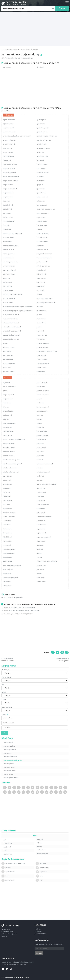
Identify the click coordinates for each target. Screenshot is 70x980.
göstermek (41, 124)
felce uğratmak (9, 347)
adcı (5, 876)
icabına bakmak (9, 517)
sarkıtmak (40, 496)
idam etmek (8, 521)
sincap (40, 846)
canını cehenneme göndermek (14, 439)
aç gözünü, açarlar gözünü (13, 863)
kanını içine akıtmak (10, 778)
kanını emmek (8, 774)
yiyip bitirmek (42, 335)
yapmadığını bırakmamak (46, 303)
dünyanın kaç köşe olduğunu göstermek (18, 311)
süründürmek (42, 270)
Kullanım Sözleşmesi (9, 934)
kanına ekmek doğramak (29, 50)
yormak (40, 574)
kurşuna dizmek (42, 435)
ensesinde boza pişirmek (12, 331)
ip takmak (40, 177)
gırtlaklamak (8, 484)
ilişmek (40, 839)
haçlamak (7, 492)
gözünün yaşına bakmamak (47, 136)
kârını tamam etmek (10, 578)
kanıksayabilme (9, 746)
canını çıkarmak (9, 254)
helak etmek (8, 509)
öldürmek (41, 67)
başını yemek (8, 197)
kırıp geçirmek (42, 221)
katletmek (7, 582)
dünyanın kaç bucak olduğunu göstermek (18, 307)
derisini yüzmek (9, 456)
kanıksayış (7, 753)
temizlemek (41, 521)
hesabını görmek (9, 513)
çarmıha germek (9, 448)
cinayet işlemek (9, 444)
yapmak (40, 307)
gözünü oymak (42, 132)
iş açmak (40, 185)
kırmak (39, 419)
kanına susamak (9, 771)
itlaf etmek (7, 545)
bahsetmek (8, 843)
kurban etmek (42, 431)
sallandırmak (41, 492)
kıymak (39, 229)
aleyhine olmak (9, 128)
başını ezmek (8, 185)
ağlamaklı (41, 872)
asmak (6, 391)
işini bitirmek (41, 193)
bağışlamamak (9, 156)
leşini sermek (41, 448)
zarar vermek (41, 355)
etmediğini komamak (11, 339)
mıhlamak (40, 456)
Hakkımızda (6, 929)
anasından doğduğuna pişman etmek (17, 136)
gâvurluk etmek (9, 372)
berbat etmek (8, 217)
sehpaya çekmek (43, 504)
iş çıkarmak (41, 189)
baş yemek (7, 160)
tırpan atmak (41, 533)
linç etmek (41, 452)
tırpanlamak (41, 541)
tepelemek (41, 286)
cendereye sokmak (10, 262)
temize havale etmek (44, 517)
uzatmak (40, 549)
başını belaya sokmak (11, 177)
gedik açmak (41, 120)
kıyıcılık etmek (42, 225)
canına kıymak (8, 431)
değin (35, 836)
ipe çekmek (7, 533)
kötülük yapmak (43, 242)
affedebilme (42, 868)
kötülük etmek (42, 238)
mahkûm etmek (42, 250)
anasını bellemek (9, 144)
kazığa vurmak (42, 383)
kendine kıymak (42, 395)
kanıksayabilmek (9, 750)
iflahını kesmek (42, 164)
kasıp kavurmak (42, 213)
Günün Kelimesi (41, 934)
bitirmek (6, 225)
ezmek (6, 343)
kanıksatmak (8, 743)
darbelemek (8, 282)
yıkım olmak (41, 319)
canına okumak (9, 250)
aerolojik (41, 863)
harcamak (40, 160)
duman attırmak (9, 299)
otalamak (40, 476)
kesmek (40, 399)
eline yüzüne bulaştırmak (12, 327)
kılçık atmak (41, 217)
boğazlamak (8, 415)
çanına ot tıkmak (9, 274)
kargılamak (7, 574)
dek (5, 850)
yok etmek (41, 339)
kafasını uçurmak (9, 549)
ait (4, 840)
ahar (39, 876)
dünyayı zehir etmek (11, 319)
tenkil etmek (41, 525)
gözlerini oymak (43, 128)
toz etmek (41, 290)
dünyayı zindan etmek (11, 323)
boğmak (6, 419)
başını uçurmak (9, 395)
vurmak (39, 557)
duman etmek (8, 303)
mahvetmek (7, 67)
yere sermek (41, 565)
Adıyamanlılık (8, 880)
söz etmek (42, 850)
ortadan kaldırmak (43, 472)
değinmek (7, 847)
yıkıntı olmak (41, 323)
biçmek (6, 407)
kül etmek (40, 246)
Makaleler (39, 931)
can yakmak (8, 242)
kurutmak (40, 444)
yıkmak (39, 327)
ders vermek (8, 286)
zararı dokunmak (43, 364)
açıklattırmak (8, 872)
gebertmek (7, 480)
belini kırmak (8, 209)
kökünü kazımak (43, 233)
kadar (40, 843)
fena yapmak (8, 355)
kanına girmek (8, 569)
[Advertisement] (35, 29)
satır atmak (41, 500)
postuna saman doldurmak (47, 484)
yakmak (40, 294)
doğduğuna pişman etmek (13, 294)
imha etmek (41, 168)
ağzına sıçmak (8, 124)
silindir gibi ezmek (43, 266)
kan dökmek (8, 561)
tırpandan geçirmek (44, 537)
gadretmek (7, 368)
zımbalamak (41, 582)
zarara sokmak (42, 359)
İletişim (4, 936)
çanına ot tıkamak (10, 270)
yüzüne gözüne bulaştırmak (47, 351)
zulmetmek (41, 372)
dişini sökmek (8, 290)
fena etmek (7, 351)
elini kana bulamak (10, 468)
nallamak (40, 460)
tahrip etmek (41, 274)
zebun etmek (42, 368)
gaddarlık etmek (9, 364)
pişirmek (40, 480)
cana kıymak (8, 427)
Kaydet (39, 953)
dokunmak (7, 854)
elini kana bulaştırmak (11, 472)
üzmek (39, 553)
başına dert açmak (10, 164)
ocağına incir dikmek (44, 258)
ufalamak (40, 545)
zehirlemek (41, 578)
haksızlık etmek (42, 156)
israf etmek (41, 181)
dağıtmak (7, 278)
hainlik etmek (42, 144)
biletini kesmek (9, 411)
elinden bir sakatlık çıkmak (13, 464)
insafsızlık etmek (43, 173)
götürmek (7, 488)
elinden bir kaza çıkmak (12, 460)
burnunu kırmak (9, 238)
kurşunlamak (41, 439)
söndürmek (41, 509)
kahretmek (41, 201)
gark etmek (7, 476)
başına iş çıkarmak (10, 173)
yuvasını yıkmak (42, 347)
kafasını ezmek (42, 197)
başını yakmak (8, 193)
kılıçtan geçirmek (43, 407)
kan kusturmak (42, 205)
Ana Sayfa (5, 50)
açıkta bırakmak (9, 120)
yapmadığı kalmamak (45, 299)
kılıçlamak (40, 403)
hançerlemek (8, 500)
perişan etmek (42, 262)
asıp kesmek (8, 148)
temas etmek (43, 853)
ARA (62, 8)
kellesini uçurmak (43, 391)
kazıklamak (41, 387)
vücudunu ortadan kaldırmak (47, 561)
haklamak (40, 152)
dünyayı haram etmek (11, 315)
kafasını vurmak (9, 553)
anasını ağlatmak (9, 140)
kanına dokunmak (10, 757)
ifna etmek (7, 525)
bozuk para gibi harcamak (13, 233)
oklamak (40, 468)
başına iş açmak (9, 168)
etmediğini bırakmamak (12, 335)
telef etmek (41, 282)
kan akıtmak (8, 557)
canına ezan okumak (11, 246)
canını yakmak (8, 258)
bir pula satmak (9, 221)
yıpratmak (40, 331)
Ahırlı (40, 880)
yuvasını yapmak (43, 343)
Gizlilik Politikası (7, 932)
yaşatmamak (42, 311)
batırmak (6, 201)
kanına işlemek (9, 767)
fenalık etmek (8, 359)
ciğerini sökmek (9, 266)
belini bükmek (8, 205)
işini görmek (8, 541)
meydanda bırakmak (44, 254)
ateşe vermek (8, 152)
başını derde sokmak (11, 181)
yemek (39, 315)
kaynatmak (7, 586)
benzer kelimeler (16, 3)
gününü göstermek (44, 140)
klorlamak (40, 427)
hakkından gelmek (43, 148)
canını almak (8, 435)
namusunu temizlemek (45, 464)
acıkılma (6, 868)
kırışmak (40, 415)
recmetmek (41, 488)
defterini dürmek (9, 452)
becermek (7, 403)
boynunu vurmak (9, 423)
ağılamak (6, 383)
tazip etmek (41, 278)
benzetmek (7, 213)
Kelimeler (14, 50)
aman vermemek (9, 132)
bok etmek (7, 229)
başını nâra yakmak (10, 189)
